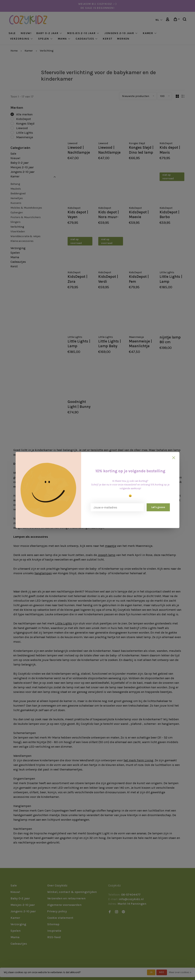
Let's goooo (158, 507)
